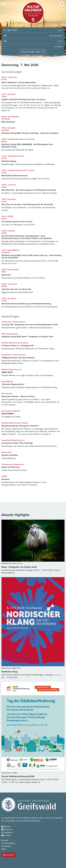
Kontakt (5, 840)
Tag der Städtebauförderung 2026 (18, 776)
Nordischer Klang (10, 672)
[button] (62, 4)
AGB (3, 849)
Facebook (7, 830)
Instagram (7, 833)
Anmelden (9, 855)
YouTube (6, 835)
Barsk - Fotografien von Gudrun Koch (19, 567)
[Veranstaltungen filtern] (33, 52)
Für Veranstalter (8, 843)
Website (6, 827)
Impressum (6, 846)
